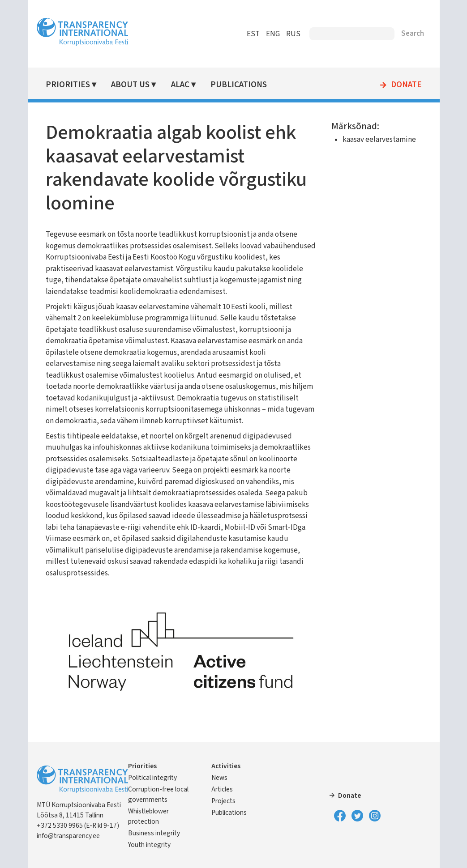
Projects (223, 801)
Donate (406, 85)
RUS (293, 34)
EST (253, 34)
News (219, 778)
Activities (226, 766)
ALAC (180, 85)
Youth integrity (149, 845)
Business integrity (154, 833)
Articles (222, 789)
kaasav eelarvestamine (379, 140)
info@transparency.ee (68, 836)
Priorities (68, 85)
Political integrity (152, 778)
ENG (273, 34)
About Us (130, 85)
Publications (239, 85)
